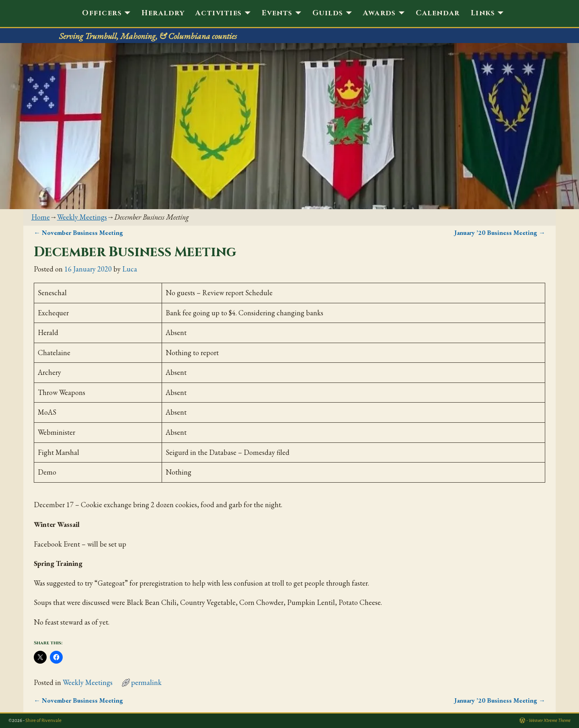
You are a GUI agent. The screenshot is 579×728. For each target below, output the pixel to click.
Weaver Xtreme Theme (550, 721)
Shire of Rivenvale (43, 721)
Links (483, 13)
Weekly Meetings (82, 217)
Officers (102, 13)
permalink (146, 682)
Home (41, 217)
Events (277, 13)
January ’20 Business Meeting (500, 233)
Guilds (328, 13)
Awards (380, 13)
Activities (219, 13)
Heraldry (163, 13)
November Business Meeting (78, 233)
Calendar (438, 13)
